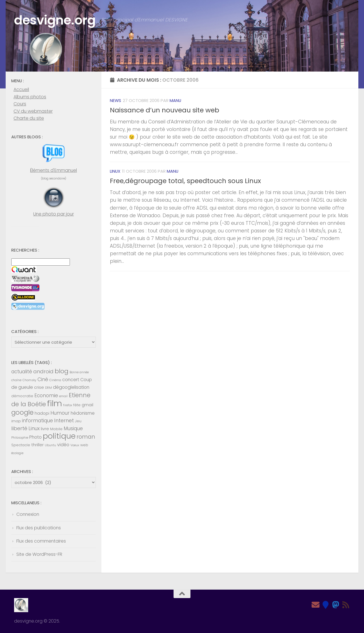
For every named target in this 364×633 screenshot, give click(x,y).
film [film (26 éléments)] (55, 403)
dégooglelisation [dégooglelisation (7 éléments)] (71, 387)
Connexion (28, 514)
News (116, 100)
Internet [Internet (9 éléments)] (64, 420)
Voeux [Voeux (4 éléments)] (75, 445)
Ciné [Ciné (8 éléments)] (43, 379)
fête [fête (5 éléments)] (77, 405)
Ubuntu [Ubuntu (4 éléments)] (50, 445)
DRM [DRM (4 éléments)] (48, 388)
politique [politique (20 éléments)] (59, 436)
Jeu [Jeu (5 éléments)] (78, 421)
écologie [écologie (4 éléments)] (17, 453)
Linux (115, 171)
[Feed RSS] (346, 605)
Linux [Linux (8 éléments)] (34, 428)
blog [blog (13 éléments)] (62, 371)
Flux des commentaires (41, 541)
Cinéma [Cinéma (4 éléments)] (55, 380)
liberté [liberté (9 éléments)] (19, 428)
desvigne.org (55, 20)
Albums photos (30, 97)
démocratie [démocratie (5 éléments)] (22, 396)
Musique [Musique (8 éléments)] (73, 428)
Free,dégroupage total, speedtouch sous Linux (185, 181)
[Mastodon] (336, 605)
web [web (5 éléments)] (84, 445)
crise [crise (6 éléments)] (39, 387)
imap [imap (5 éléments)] (16, 421)
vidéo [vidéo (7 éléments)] (63, 445)
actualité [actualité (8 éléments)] (22, 372)
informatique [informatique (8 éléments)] (37, 421)
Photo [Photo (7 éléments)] (35, 437)
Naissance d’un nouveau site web (165, 110)
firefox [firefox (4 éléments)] (68, 405)
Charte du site (29, 118)
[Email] (316, 605)
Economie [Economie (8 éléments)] (46, 396)
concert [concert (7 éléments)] (71, 380)
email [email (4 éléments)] (63, 396)
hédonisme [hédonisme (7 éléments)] (83, 413)
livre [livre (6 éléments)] (45, 429)
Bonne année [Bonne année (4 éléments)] (79, 372)
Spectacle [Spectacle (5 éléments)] (21, 445)
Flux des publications (39, 528)
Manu (175, 100)
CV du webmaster (33, 111)
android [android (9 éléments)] (43, 371)
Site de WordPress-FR (39, 554)
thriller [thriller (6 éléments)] (37, 445)
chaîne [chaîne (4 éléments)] (16, 380)
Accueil (21, 89)
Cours (20, 104)
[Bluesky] (326, 605)
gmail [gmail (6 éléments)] (87, 405)
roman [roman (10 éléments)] (86, 437)
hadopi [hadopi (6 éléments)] (42, 413)
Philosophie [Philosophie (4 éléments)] (20, 438)
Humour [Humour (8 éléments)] (60, 413)
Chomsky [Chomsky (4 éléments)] (29, 380)
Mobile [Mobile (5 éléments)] (56, 429)
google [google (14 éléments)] (22, 412)
